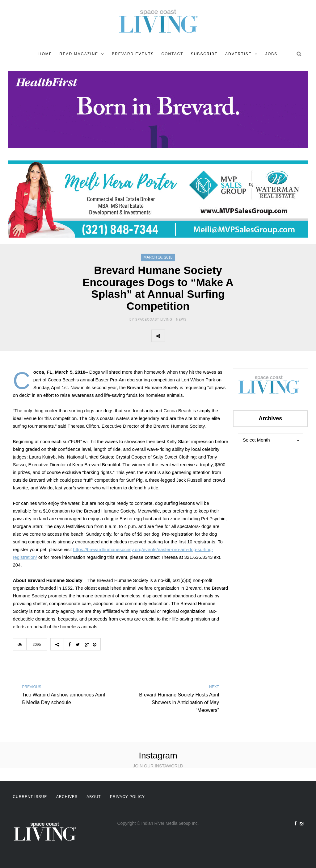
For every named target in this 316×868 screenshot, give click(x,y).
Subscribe (204, 54)
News (181, 320)
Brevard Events (133, 54)
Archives (67, 797)
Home (45, 54)
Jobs (271, 54)
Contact (173, 54)
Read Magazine (79, 54)
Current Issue (30, 797)
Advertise (238, 54)
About (94, 797)
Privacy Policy (127, 797)
